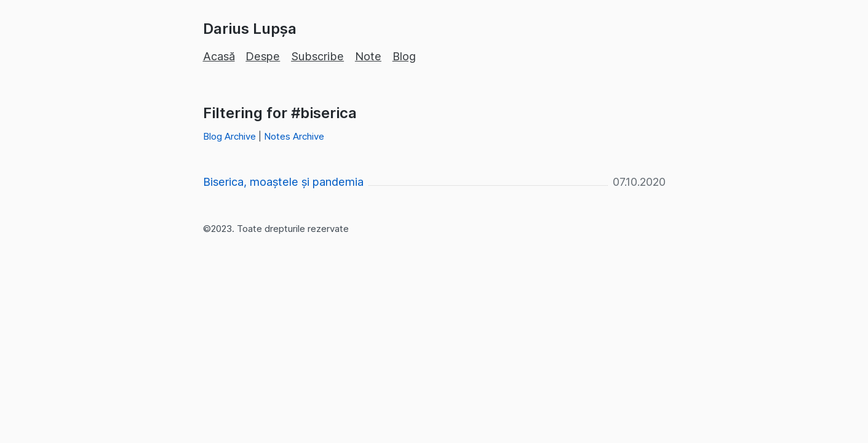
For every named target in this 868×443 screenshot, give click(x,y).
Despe (263, 56)
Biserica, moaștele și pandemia (283, 182)
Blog (404, 56)
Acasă (219, 56)
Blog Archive (229, 136)
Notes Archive (294, 136)
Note (368, 56)
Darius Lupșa (250, 29)
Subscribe (317, 56)
